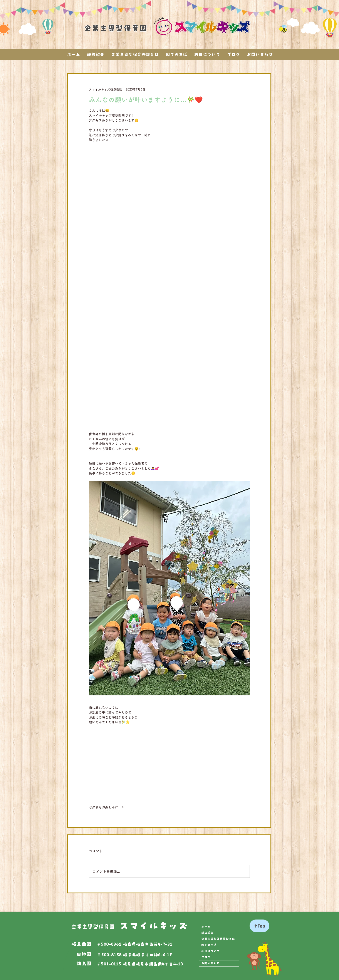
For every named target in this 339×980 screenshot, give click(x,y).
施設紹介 (207, 933)
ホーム (206, 927)
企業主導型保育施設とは (218, 939)
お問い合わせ (210, 963)
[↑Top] (259, 926)
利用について (210, 951)
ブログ (206, 957)
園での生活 (209, 945)
